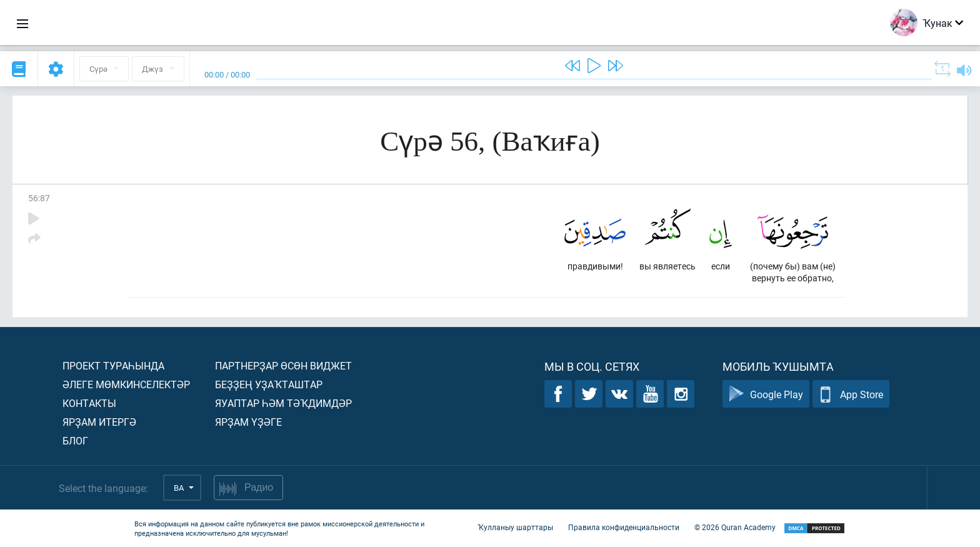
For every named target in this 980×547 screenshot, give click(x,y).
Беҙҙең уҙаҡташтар (269, 384)
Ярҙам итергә (99, 422)
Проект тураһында (113, 365)
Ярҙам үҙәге (248, 422)
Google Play (766, 394)
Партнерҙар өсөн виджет (283, 365)
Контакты (89, 403)
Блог (75, 440)
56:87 (39, 198)
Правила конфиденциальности (624, 527)
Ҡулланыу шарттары (515, 527)
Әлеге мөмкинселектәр (126, 384)
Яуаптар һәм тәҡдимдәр (283, 403)
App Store (851, 394)
